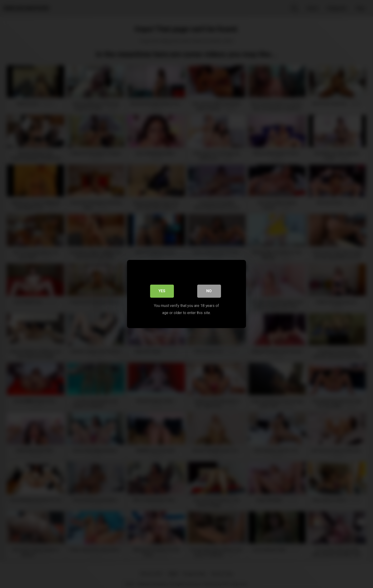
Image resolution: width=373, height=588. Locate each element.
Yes (162, 292)
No (209, 292)
